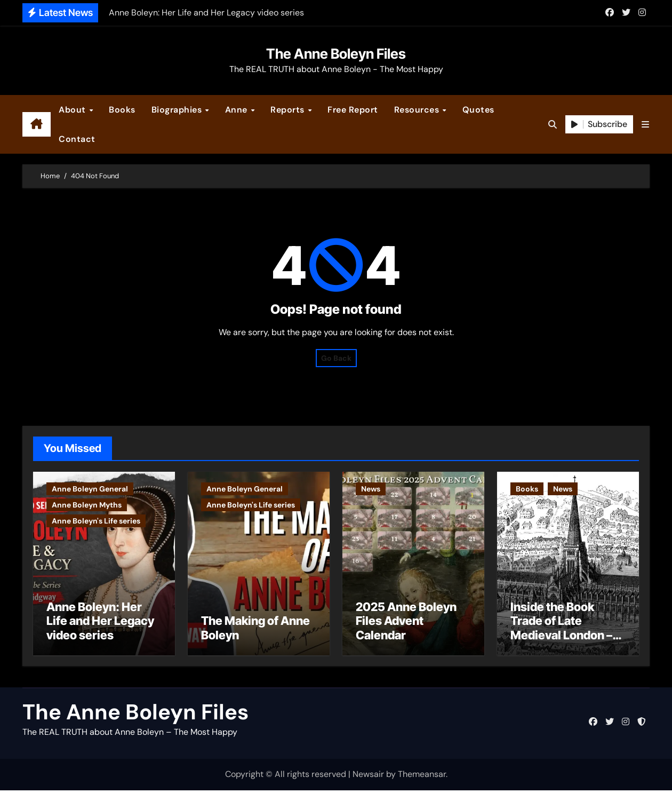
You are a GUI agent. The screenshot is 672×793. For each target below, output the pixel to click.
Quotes (478, 110)
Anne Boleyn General (90, 489)
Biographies (178, 110)
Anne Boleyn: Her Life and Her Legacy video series (100, 624)
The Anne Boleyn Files (336, 54)
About (73, 110)
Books (122, 110)
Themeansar (422, 777)
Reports (289, 110)
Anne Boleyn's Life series (96, 521)
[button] (645, 125)
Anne (238, 110)
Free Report (353, 110)
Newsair (368, 777)
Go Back (336, 358)
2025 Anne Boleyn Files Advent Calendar (406, 624)
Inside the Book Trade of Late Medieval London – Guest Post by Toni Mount (561, 638)
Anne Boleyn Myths (87, 505)
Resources (418, 110)
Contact (77, 139)
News (371, 489)
